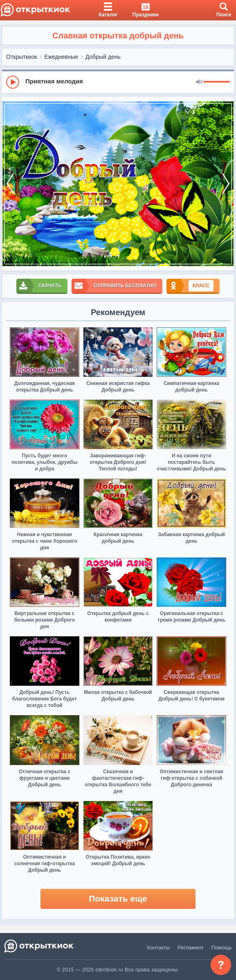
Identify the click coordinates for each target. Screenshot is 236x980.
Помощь (222, 948)
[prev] (10, 184)
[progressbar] (217, 82)
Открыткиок (22, 57)
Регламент (191, 948)
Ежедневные (61, 57)
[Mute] (199, 82)
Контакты (158, 948)
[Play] (13, 82)
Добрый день (103, 57)
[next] (226, 184)
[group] (118, 82)
